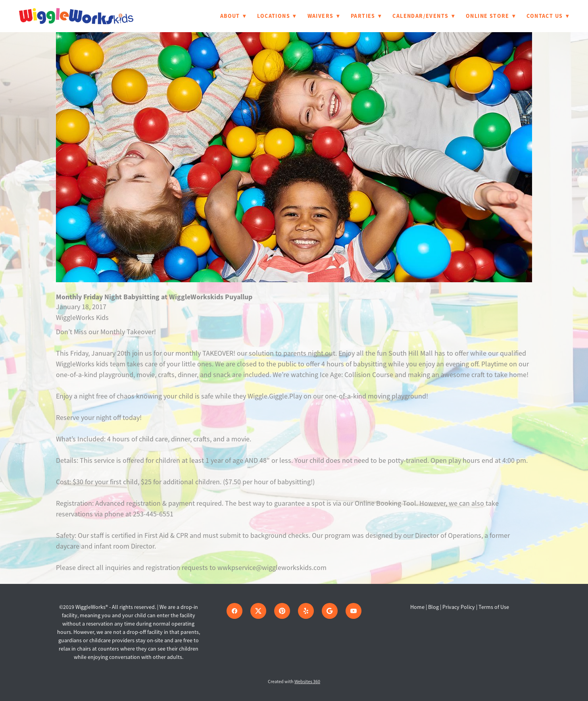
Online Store (491, 16)
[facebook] (234, 611)
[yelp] (306, 611)
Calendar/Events (424, 16)
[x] (258, 611)
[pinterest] (282, 611)
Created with (294, 682)
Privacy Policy (459, 607)
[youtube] (354, 611)
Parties (366, 16)
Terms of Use (494, 607)
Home (418, 607)
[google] (330, 611)
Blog (433, 607)
